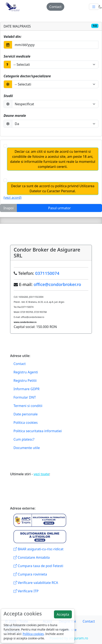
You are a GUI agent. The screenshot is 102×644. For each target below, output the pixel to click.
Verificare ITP (26, 591)
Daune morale (15, 116)
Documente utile (27, 448)
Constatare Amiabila (32, 557)
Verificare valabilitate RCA (36, 583)
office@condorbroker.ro (57, 284)
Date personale (25, 414)
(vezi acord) (13, 198)
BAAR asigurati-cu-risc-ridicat (38, 549)
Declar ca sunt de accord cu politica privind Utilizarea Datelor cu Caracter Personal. (53, 188)
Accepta (63, 614)
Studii (8, 96)
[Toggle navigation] (94, 7)
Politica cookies (26, 423)
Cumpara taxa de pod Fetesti (38, 566)
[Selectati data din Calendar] (55, 45)
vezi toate (41, 474)
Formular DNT (25, 397)
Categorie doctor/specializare (27, 76)
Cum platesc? (24, 439)
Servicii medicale (17, 56)
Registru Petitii (25, 381)
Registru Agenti (26, 372)
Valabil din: (13, 37)
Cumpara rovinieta (30, 574)
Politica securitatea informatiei (38, 431)
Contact (55, 7)
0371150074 (47, 273)
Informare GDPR (26, 389)
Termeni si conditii (28, 406)
